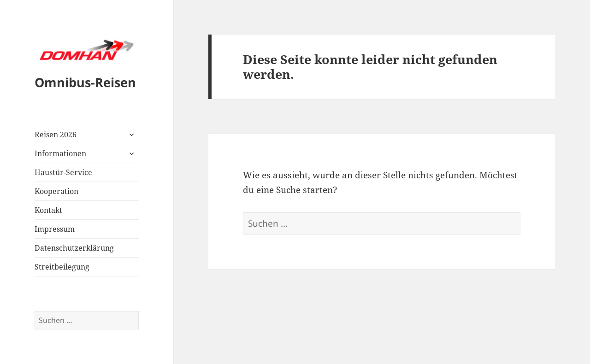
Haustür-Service (63, 172)
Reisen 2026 (56, 135)
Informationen (60, 153)
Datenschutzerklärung (74, 248)
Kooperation (56, 191)
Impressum (55, 229)
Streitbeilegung (62, 267)
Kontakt (48, 210)
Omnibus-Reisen (85, 82)
